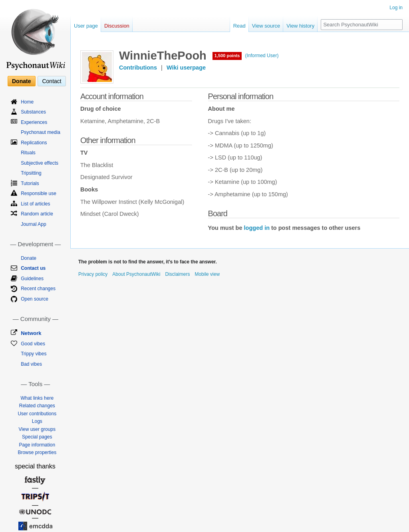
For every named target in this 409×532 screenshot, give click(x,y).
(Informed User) (262, 56)
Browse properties (37, 452)
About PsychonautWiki (136, 274)
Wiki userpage (186, 68)
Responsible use (39, 193)
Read (239, 26)
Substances (33, 112)
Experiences (34, 122)
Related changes (37, 406)
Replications (34, 143)
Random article (37, 214)
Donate (21, 81)
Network (31, 333)
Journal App (33, 224)
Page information (37, 445)
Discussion (117, 26)
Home (27, 102)
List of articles (35, 204)
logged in (257, 228)
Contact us (33, 268)
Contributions (138, 68)
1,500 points (227, 56)
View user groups (37, 429)
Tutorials (30, 183)
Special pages (37, 437)
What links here (37, 398)
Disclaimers (177, 274)
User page (86, 26)
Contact (52, 81)
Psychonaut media (41, 132)
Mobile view (207, 274)
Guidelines (32, 279)
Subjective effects (40, 163)
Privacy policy (93, 274)
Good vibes (33, 344)
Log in (396, 8)
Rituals (28, 153)
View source (266, 26)
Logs (37, 421)
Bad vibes (31, 364)
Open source (35, 299)
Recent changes (38, 289)
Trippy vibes (34, 354)
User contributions (37, 414)
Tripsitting (31, 173)
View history (300, 26)
